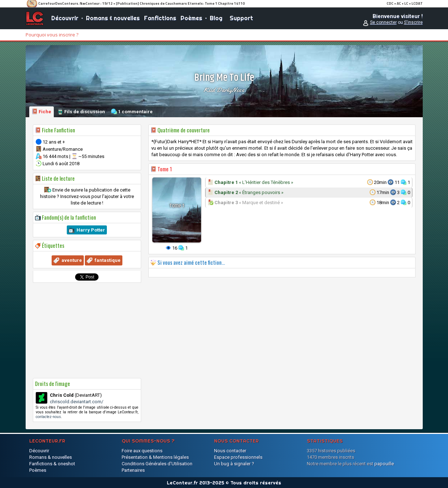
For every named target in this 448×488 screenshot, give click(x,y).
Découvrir (65, 18)
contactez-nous (48, 417)
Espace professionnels (238, 457)
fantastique (108, 260)
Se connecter (383, 22)
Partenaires (133, 470)
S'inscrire (413, 22)
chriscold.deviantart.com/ (77, 402)
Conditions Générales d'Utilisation (157, 464)
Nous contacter (230, 451)
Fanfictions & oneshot (52, 464)
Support (241, 18)
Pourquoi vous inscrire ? (52, 35)
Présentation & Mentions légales (155, 457)
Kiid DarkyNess (224, 90)
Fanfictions (160, 18)
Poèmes (191, 18)
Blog (216, 18)
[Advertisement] (87, 330)
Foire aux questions (142, 451)
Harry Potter (91, 230)
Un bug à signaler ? (234, 464)
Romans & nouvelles (113, 18)
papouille (384, 464)
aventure (72, 260)
